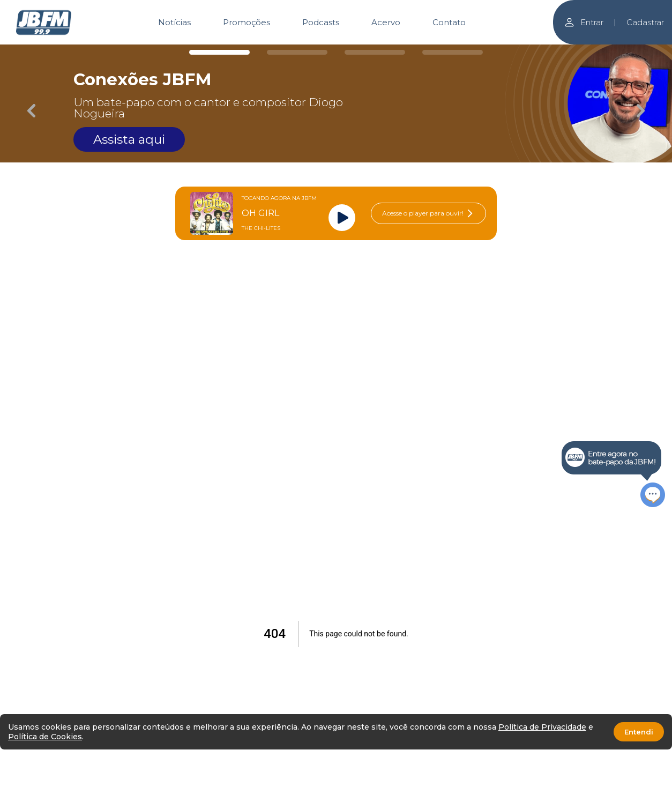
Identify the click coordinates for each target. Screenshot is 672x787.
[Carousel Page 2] (297, 52)
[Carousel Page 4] (453, 52)
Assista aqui (129, 139)
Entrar (584, 22)
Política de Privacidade (542, 727)
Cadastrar (645, 22)
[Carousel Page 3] (375, 52)
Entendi (639, 732)
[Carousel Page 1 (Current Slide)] (219, 52)
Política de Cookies (45, 737)
